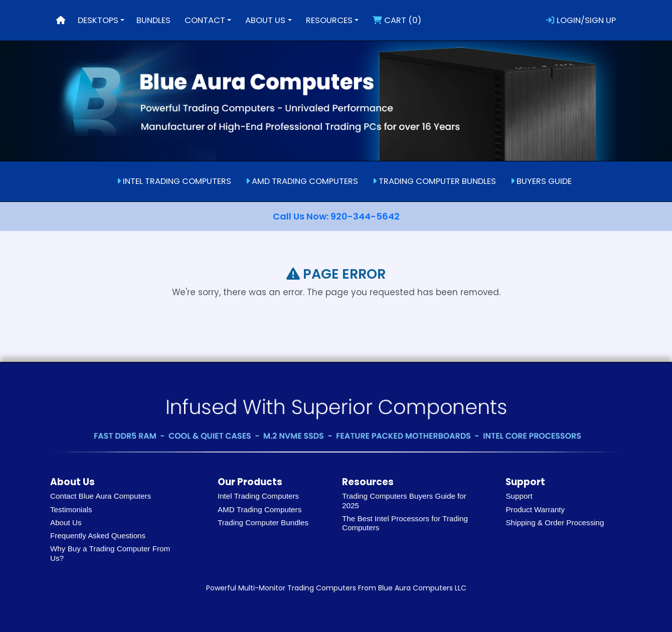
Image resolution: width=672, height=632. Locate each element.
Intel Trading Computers (258, 496)
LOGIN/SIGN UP (581, 20)
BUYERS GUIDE (541, 181)
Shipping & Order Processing (555, 522)
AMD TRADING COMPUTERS (302, 181)
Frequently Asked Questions (98, 536)
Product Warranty (535, 509)
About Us (66, 522)
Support (519, 496)
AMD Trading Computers (260, 509)
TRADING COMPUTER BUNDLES (434, 181)
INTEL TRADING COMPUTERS (174, 181)
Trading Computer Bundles (263, 522)
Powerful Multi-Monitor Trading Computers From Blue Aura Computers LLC (336, 588)
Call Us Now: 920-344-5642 (336, 216)
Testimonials (71, 509)
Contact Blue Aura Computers (101, 496)
